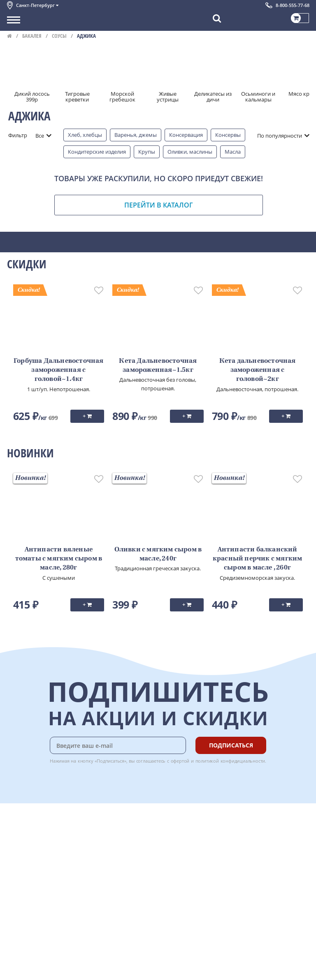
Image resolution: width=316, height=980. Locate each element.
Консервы (228, 135)
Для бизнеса (23, 959)
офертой (180, 761)
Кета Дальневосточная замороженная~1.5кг (158, 366)
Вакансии (19, 968)
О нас (14, 834)
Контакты (19, 844)
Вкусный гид (112, 871)
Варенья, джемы (136, 135)
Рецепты (107, 862)
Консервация (186, 135)
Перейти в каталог (159, 205)
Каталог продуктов (31, 825)
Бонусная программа (124, 844)
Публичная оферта (31, 907)
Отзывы (17, 916)
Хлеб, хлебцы (85, 135)
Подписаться (231, 745)
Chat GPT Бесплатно (186, 831)
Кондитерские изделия (97, 152)
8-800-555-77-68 (293, 5)
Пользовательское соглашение (47, 880)
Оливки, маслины (190, 152)
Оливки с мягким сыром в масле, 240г (158, 554)
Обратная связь (27, 853)
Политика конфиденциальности (48, 889)
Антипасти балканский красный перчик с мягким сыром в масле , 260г (258, 559)
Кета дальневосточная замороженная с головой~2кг (258, 370)
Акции (15, 871)
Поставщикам (25, 950)
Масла (233, 152)
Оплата (106, 834)
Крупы (147, 152)
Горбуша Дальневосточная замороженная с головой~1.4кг (59, 370)
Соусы (59, 36)
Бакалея (32, 36)
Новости (18, 862)
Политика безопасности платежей (51, 898)
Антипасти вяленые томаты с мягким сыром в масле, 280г (59, 559)
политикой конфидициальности (230, 761)
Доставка (108, 825)
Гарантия (108, 853)
